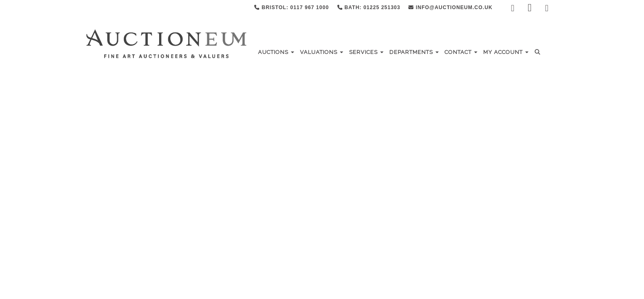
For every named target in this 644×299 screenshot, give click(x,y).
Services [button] (366, 52)
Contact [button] (461, 52)
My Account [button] (506, 52)
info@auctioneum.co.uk (450, 7)
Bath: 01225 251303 (369, 7)
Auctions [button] (276, 52)
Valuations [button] (322, 52)
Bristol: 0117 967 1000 (291, 7)
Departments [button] (414, 52)
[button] (539, 52)
